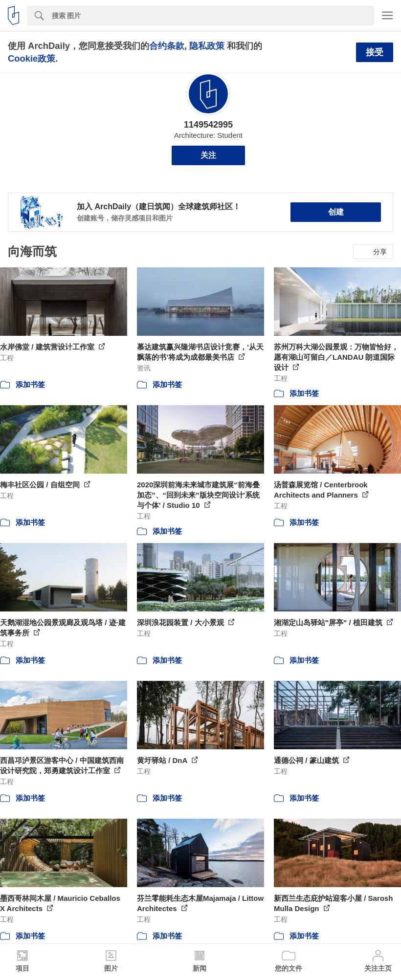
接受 (375, 52)
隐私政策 (207, 46)
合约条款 (167, 46)
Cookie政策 (32, 58)
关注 (208, 155)
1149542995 (208, 125)
